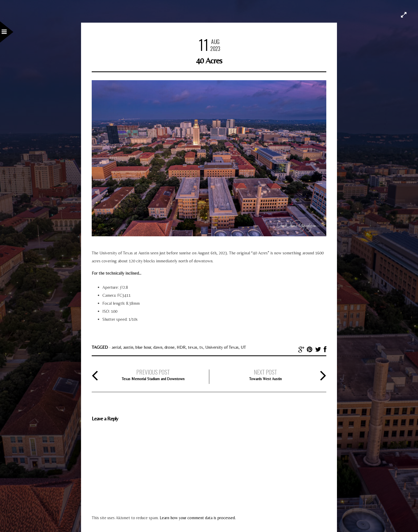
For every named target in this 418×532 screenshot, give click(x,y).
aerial (116, 347)
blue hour (143, 347)
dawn (158, 347)
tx (201, 347)
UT (243, 347)
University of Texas (222, 347)
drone (170, 347)
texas (193, 347)
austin (128, 347)
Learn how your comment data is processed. (198, 518)
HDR (181, 347)
